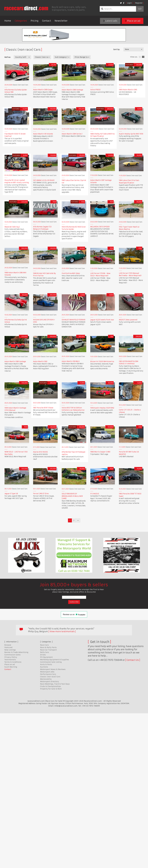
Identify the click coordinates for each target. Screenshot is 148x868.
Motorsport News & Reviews (53, 669)
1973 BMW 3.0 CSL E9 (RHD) (44, 180)
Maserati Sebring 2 (12, 227)
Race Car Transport (48, 650)
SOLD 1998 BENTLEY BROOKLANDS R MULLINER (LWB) (72, 496)
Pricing (35, 21)
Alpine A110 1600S (40, 452)
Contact (47, 21)
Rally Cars (44, 652)
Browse (8, 645)
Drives (43, 655)
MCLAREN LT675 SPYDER (100, 227)
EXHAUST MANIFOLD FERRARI (74, 320)
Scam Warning (11, 667)
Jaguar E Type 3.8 (11, 494)
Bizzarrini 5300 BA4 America (102, 362)
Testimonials (10, 660)
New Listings (10, 650)
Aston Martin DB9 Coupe (43, 90)
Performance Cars (48, 674)
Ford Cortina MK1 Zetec (71, 273)
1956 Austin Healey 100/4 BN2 (102, 408)
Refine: (8, 57)
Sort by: (117, 49)
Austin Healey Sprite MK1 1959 (131, 134)
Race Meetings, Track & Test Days (55, 684)
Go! (140, 9)
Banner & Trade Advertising (16, 652)
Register (139, 3)
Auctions (44, 667)
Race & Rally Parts (48, 647)
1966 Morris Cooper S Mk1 (100, 452)
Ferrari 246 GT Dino (41, 494)
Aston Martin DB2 (40, 362)
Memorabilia (46, 679)
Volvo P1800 (95, 90)
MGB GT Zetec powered (128, 320)
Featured (8, 647)
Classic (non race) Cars (50, 677)
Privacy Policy (11, 657)
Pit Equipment (46, 657)
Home (8, 21)
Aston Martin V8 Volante (43, 134)
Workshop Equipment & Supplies (55, 660)
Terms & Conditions (13, 662)
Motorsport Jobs (47, 672)
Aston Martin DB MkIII (71, 361)
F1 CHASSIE (95, 494)
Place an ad (133, 21)
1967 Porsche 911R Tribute (43, 408)
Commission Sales (12, 655)
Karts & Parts (46, 664)
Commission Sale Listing (51, 662)
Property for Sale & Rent (51, 689)
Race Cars (44, 645)
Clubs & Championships (50, 686)
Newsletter (61, 21)
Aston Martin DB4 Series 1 (72, 134)
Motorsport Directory (49, 681)
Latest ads (110, 21)
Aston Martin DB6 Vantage (72, 90)
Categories (21, 21)
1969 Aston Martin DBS (128, 90)
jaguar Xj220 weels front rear (102, 320)
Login (129, 3)
